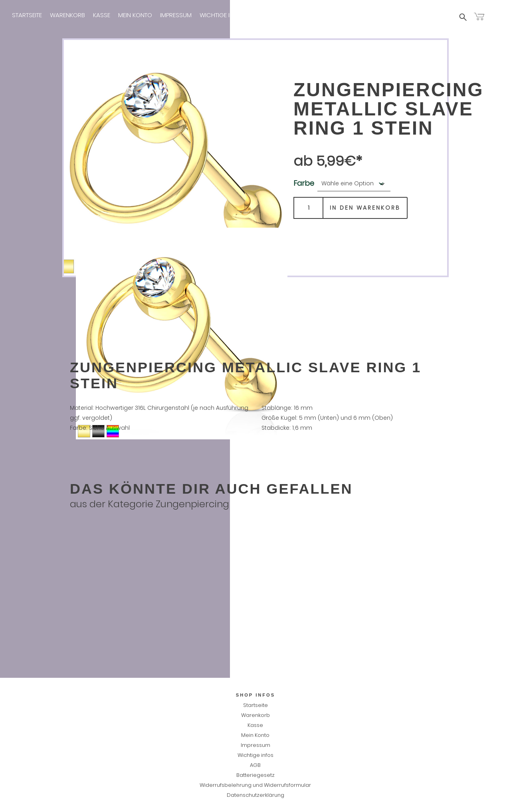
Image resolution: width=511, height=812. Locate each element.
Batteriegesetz (255, 775)
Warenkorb (67, 15)
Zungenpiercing (192, 504)
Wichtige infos (222, 15)
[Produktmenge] (308, 208)
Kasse (102, 15)
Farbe (304, 183)
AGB (255, 765)
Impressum (176, 15)
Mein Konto (135, 15)
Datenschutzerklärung (255, 795)
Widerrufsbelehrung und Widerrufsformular (255, 785)
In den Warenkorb (365, 208)
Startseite (27, 15)
